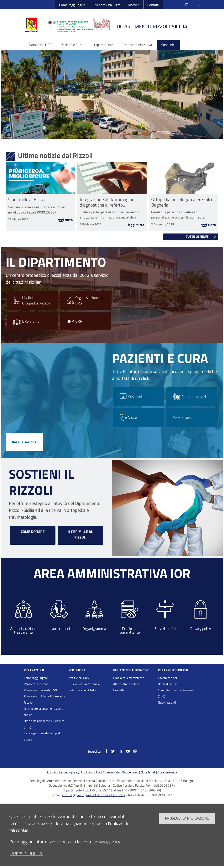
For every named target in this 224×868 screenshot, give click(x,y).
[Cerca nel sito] (198, 5)
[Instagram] (133, 751)
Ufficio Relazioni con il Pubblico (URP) (44, 724)
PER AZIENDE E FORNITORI (131, 670)
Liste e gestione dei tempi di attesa (42, 736)
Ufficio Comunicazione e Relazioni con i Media (84, 687)
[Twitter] (111, 751)
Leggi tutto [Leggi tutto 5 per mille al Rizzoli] (65, 221)
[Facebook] (104, 751)
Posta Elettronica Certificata (106, 795)
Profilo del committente (129, 678)
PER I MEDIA (77, 670)
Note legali (148, 772)
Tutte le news (197, 237)
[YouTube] (126, 751)
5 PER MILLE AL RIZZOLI (80, 534)
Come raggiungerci (73, 5)
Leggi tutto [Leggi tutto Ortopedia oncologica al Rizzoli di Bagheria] (208, 226)
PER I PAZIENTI (34, 670)
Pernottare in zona (36, 684)
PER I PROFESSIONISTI (173, 670)
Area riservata (167, 772)
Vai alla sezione (24, 442)
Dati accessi (130, 772)
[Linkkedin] (118, 751)
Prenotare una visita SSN (40, 690)
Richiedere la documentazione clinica (44, 712)
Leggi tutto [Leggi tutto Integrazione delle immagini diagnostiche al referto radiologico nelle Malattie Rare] (136, 226)
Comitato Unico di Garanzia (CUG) (176, 693)
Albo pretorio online (126, 684)
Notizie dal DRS (79, 678)
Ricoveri (134, 5)
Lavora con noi (167, 678)
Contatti (153, 5)
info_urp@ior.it (73, 795)
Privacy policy (70, 772)
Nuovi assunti (167, 702)
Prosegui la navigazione (187, 818)
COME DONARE (33, 532)
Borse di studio (168, 684)
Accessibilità (111, 772)
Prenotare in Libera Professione (44, 696)
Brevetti (119, 690)
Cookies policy (91, 772)
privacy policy (26, 853)
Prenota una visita (107, 5)
